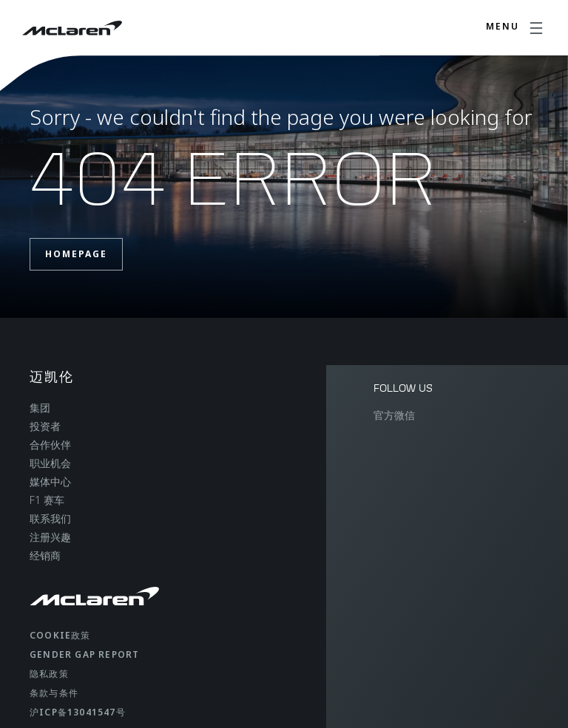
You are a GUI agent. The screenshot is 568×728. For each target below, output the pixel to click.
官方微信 (394, 415)
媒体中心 (50, 482)
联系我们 (50, 518)
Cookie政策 (60, 635)
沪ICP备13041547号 (78, 712)
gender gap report (84, 654)
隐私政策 (49, 674)
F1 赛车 (47, 500)
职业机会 (50, 463)
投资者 (45, 426)
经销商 (45, 555)
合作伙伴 (50, 445)
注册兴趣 (50, 537)
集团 (40, 408)
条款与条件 (54, 693)
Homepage (76, 254)
